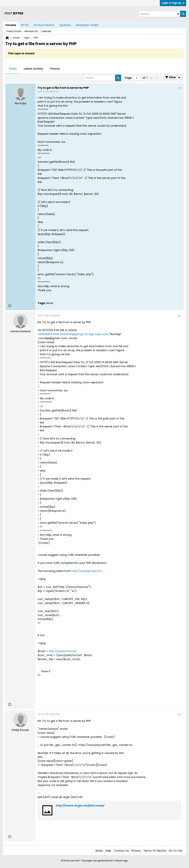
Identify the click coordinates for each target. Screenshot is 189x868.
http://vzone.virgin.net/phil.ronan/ (80, 806)
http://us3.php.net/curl (87, 571)
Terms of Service (155, 851)
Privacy (136, 851)
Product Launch (44, 25)
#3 (179, 715)
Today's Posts (14, 31)
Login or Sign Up (173, 3)
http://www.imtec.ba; (63, 651)
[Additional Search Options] (178, 14)
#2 (179, 316)
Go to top (176, 851)
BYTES (25, 25)
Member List (31, 31)
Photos (55, 69)
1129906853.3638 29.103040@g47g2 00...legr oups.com (73, 334)
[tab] (13, 69)
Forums (11, 25)
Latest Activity (33, 69)
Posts (13, 69)
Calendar (46, 31)
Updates (65, 25)
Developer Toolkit (87, 25)
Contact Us (121, 851)
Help (108, 851)
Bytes (99, 851)
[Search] (159, 14)
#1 (180, 88)
